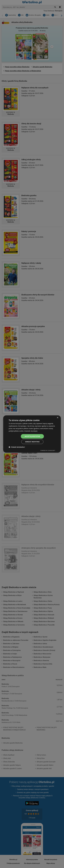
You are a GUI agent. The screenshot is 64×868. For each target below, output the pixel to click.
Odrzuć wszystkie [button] (32, 442)
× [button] (58, 418)
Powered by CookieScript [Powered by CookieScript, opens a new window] (48, 450)
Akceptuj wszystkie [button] (32, 436)
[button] (17, 447)
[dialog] (32, 434)
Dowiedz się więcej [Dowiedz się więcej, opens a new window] (31, 431)
